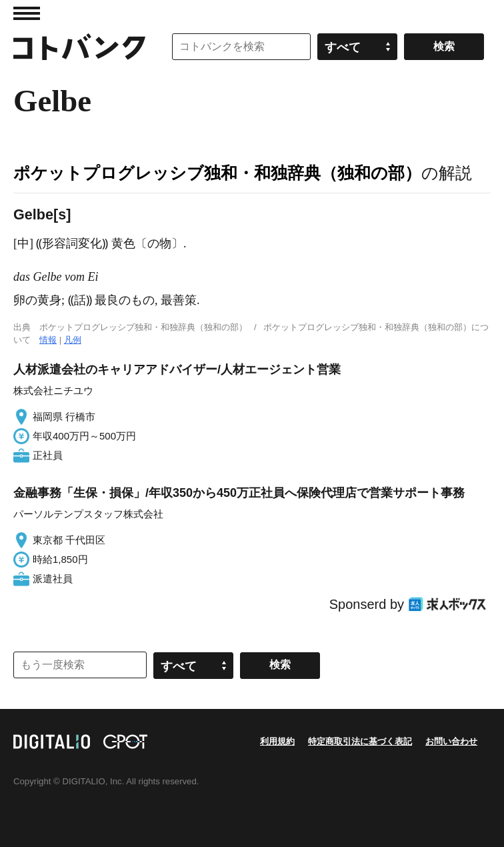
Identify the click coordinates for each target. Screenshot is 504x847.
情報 (48, 340)
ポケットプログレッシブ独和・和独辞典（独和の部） (217, 173)
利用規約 (277, 741)
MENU (27, 13)
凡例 (73, 340)
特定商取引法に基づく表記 (360, 741)
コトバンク (79, 47)
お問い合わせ (451, 741)
